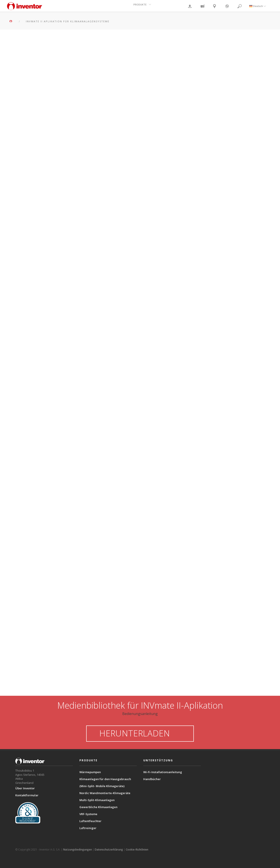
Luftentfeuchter (90, 821)
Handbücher (152, 779)
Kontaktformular (27, 795)
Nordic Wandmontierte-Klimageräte (105, 793)
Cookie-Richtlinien (137, 850)
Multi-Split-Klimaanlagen (97, 800)
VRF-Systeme (88, 814)
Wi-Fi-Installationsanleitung (163, 772)
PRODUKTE (140, 6)
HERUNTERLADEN (140, 733)
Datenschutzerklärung (109, 850)
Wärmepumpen (90, 772)
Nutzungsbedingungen (78, 850)
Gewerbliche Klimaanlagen (98, 807)
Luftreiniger (88, 828)
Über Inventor (25, 788)
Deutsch (258, 6)
